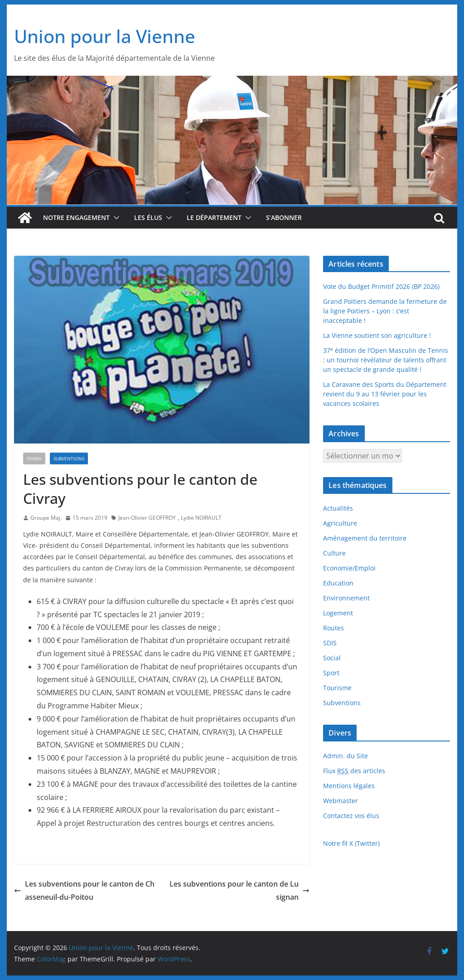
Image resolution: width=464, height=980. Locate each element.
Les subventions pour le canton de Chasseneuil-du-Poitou (84, 890)
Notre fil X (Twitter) (351, 843)
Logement (338, 613)
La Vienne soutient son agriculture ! (377, 335)
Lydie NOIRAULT (201, 518)
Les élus (148, 217)
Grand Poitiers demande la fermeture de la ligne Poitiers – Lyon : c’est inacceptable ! (385, 311)
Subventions (69, 458)
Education (338, 583)
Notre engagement (76, 217)
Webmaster (341, 801)
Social (332, 658)
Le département (214, 217)
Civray (34, 458)
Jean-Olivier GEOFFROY (147, 518)
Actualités (338, 508)
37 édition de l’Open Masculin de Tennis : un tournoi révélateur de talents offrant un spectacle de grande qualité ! (386, 360)
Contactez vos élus (351, 816)
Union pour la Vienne (105, 36)
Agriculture (340, 523)
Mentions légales (349, 786)
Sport (331, 673)
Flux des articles (354, 771)
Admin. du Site (346, 756)
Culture (334, 553)
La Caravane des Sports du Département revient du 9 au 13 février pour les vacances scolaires (385, 394)
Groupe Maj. (46, 518)
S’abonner (284, 217)
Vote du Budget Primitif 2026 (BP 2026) (381, 286)
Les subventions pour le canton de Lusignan (239, 890)
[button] (115, 218)
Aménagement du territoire (365, 538)
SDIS (330, 643)
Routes (333, 628)
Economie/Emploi (349, 568)
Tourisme (337, 688)
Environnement (346, 598)
